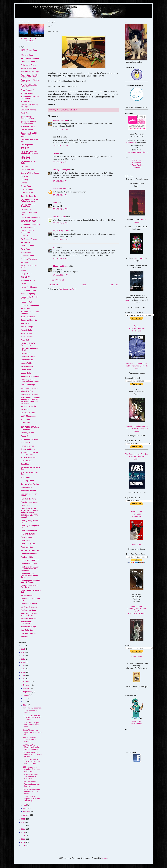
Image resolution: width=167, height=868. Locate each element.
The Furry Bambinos (29, 554)
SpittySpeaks (26, 477)
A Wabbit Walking (137, 165)
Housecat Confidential (30, 305)
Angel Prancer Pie (60, 121)
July (25, 698)
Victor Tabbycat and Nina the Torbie (29, 614)
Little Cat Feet (26, 353)
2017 (23, 662)
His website (137, 721)
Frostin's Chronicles (29, 259)
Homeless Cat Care (29, 290)
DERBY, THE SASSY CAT (29, 214)
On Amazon (137, 544)
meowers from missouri (30, 376)
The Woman (137, 160)
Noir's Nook (26, 419)
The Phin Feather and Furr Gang (29, 586)
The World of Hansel (29, 604)
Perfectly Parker (27, 433)
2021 (23, 649)
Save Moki (25, 464)
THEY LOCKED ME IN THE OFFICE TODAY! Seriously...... (32, 717)
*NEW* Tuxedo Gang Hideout (29, 51)
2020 (23, 652)
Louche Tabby (26, 363)
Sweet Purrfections (28, 491)
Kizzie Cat (25, 340)
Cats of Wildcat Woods (30, 173)
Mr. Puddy (25, 410)
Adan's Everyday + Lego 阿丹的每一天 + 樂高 (31, 76)
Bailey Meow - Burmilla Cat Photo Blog (30, 97)
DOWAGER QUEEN (29, 221)
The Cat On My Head (29, 531)
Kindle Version (137, 512)
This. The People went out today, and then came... (31, 791)
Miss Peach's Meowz (29, 388)
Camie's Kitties (27, 130)
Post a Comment (57, 280)
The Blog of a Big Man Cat (30, 526)
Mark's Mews (26, 370)
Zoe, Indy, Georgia (28, 633)
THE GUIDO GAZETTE (30, 560)
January (26, 815)
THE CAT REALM (28, 534)
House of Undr (27, 302)
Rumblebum (26, 461)
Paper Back (137, 516)
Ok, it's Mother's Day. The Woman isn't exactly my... (31, 777)
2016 (23, 666)
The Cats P (25, 541)
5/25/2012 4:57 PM (60, 223)
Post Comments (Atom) (68, 289)
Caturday (24, 180)
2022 (23, 646)
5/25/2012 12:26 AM (61, 146)
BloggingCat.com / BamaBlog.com (28, 122)
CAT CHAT (25, 148)
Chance (24, 183)
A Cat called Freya (28, 65)
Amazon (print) (137, 606)
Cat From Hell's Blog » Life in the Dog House (30, 152)
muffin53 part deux (28, 416)
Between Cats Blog (28, 110)
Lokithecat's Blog (28, 357)
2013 (23, 676)
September (28, 692)
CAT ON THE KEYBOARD (26, 157)
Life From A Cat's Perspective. (28, 344)
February (27, 812)
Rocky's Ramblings (29, 458)
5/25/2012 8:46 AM (60, 195)
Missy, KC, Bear (27, 391)
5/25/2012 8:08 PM (60, 259)
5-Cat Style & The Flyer (30, 58)
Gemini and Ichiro (60, 189)
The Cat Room (27, 537)
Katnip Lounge (27, 327)
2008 (23, 829)
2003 (23, 846)
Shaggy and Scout (61, 266)
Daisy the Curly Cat (29, 196)
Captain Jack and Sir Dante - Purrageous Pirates (29, 135)
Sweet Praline (26, 487)
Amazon (139, 258)
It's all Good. (26, 309)
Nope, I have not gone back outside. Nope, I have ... (32, 725)
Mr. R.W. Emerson (28, 413)
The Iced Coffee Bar (29, 564)
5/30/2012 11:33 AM (61, 275)
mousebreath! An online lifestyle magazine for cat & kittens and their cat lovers (31, 400)
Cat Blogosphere (28, 145)
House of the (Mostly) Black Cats (29, 298)
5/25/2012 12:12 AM (61, 129)
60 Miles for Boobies (29, 62)
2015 (23, 669)
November (27, 685)
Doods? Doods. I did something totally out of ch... (32, 732)
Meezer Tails (26, 373)
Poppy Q (24, 436)
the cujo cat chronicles (30, 550)
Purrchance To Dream (30, 439)
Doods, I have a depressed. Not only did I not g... (31, 799)
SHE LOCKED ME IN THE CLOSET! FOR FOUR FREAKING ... (32, 762)
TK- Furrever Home (28, 610)
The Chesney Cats (28, 544)
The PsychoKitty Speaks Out (31, 591)
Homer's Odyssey (28, 294)
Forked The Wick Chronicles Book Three (137, 328)
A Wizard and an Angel (30, 72)
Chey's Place (26, 186)
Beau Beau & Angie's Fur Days (29, 106)
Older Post (114, 285)
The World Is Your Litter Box (30, 599)
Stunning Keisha (27, 481)
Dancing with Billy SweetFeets (28, 205)
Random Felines (27, 446)
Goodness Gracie (28, 280)
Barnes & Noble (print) (137, 614)
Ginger (24, 271)
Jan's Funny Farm (28, 317)
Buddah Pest (137, 163)
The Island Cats (59, 217)
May (25, 705)
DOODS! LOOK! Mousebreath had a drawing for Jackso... (31, 747)
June (25, 702)
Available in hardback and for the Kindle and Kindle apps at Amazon (137, 429)
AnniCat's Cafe (27, 93)
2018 (23, 659)
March (26, 808)
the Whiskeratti (27, 595)
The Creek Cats (27, 547)
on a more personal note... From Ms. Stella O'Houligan (30, 428)
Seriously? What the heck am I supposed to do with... (32, 754)
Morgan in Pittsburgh (29, 395)
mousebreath (131, 143)
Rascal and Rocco (28, 449)
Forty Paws (25, 249)
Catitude (24, 166)
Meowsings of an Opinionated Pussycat (30, 380)
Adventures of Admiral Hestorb (30, 81)
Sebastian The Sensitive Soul (31, 468)
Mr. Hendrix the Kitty (29, 406)
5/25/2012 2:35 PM (60, 209)
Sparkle (56, 153)
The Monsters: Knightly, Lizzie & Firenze (30, 581)
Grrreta (24, 284)
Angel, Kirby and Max (62, 231)
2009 (23, 826)
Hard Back (137, 514)
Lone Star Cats (27, 360)
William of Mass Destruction (27, 623)
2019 (23, 656)
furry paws (25, 262)
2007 (23, 832)
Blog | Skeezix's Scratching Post (27, 117)
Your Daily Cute (27, 630)
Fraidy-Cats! (26, 252)
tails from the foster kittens (29, 495)
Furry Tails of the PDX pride (30, 266)
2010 (23, 822)
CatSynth (24, 176)
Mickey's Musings (28, 385)
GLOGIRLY (25, 277)
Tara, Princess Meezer (30, 502)
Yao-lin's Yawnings (28, 627)
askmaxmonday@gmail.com (137, 152)
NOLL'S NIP (26, 423)
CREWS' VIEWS (27, 193)
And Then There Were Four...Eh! (30, 86)
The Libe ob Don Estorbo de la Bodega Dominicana (30, 575)
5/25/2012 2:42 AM (60, 162)
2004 (23, 842)
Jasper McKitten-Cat (29, 320)
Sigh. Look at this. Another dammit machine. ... (30, 740)
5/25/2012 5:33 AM (60, 181)
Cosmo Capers (27, 189)
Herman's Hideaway (29, 287)
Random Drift (26, 443)
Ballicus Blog (26, 102)
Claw (55, 203)
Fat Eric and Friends (29, 239)
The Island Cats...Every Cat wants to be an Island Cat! (30, 569)
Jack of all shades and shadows (30, 313)
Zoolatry (24, 637)
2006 (23, 836)
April (25, 805)
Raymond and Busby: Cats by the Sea (30, 453)
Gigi (55, 247)
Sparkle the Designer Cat (29, 473)
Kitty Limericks (27, 337)
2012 (23, 679)
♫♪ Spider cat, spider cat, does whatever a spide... (32, 710)
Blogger (104, 858)
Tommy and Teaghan (62, 170)
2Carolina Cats (27, 55)
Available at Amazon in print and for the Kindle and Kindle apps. (137, 366)
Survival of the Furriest (30, 484)
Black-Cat (25, 113)
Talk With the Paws (28, 499)
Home (84, 285)
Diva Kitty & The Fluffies (31, 218)
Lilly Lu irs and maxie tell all (29, 349)
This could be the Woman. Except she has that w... (31, 784)
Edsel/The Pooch (28, 228)
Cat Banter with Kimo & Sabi (30, 141)
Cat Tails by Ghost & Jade (29, 162)
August (26, 695)
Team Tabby (26, 506)
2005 (23, 839)
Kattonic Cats (26, 330)
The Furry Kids (27, 557)
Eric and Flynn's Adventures (27, 232)
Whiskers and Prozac (29, 619)
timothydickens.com (29, 607)
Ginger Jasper (27, 274)
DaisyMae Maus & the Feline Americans (30, 200)
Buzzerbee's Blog (28, 126)
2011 (23, 819)
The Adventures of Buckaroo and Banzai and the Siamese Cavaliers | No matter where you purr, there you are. (29, 513)
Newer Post (53, 285)
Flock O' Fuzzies (27, 246)
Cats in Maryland (28, 170)
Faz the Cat (25, 242)
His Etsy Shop (137, 724)
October (26, 688)
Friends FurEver (27, 256)
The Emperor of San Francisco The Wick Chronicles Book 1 (137, 457)
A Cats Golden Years (29, 68)
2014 (23, 672)
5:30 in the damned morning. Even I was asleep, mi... (31, 769)
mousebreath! (137, 167)
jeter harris (25, 323)
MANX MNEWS (27, 366)
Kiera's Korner (27, 333)
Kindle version (137, 657)
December (27, 682)
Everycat (24, 236)
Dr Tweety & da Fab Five (31, 224)
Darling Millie (26, 209)
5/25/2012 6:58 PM (60, 240)
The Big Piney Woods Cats (29, 521)
